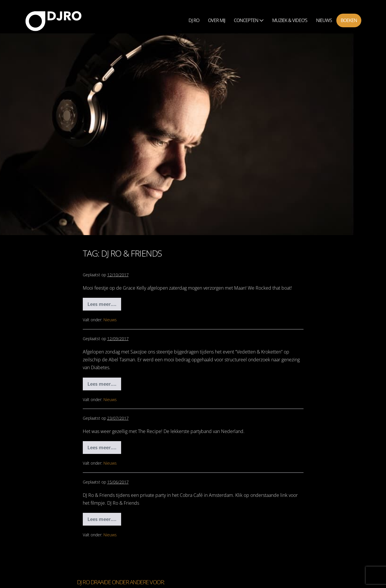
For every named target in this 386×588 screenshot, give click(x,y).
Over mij (217, 20)
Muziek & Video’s (290, 20)
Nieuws (324, 20)
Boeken (349, 20)
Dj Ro (194, 20)
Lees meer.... (104, 306)
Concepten (249, 20)
